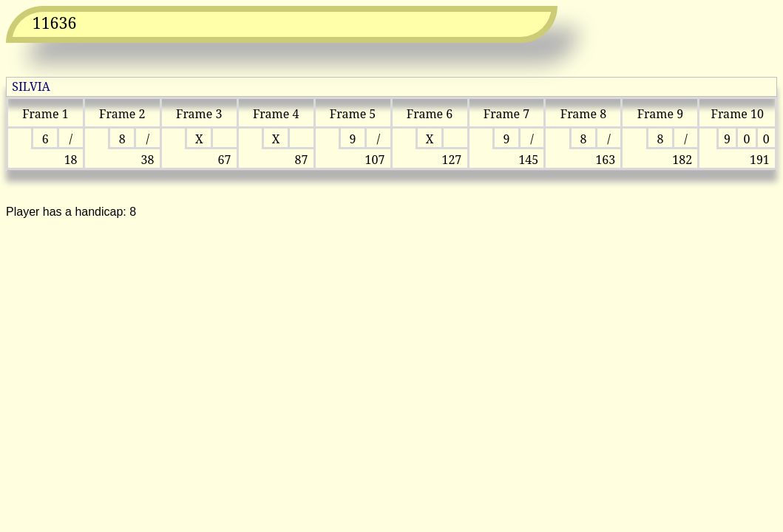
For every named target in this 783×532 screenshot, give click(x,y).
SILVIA (31, 86)
